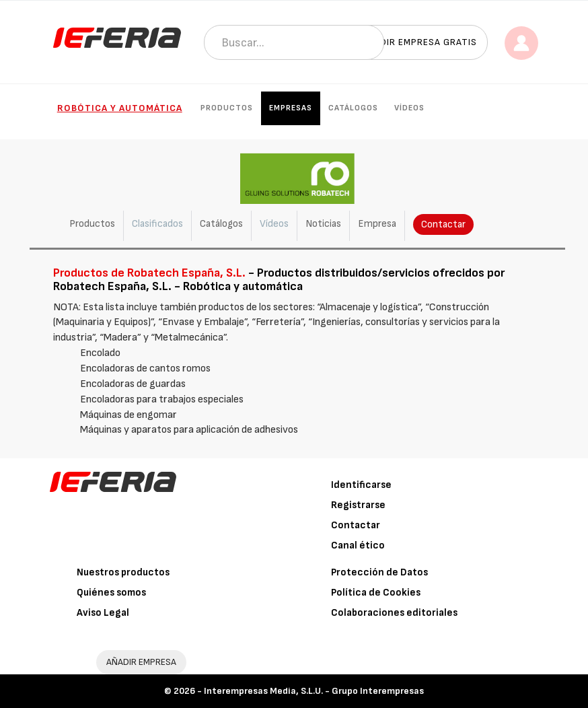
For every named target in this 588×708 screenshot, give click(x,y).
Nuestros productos (123, 572)
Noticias (323, 224)
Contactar (443, 224)
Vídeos (409, 108)
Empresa (377, 224)
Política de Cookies (376, 593)
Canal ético (358, 545)
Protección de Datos (379, 572)
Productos (227, 108)
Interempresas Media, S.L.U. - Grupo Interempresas (314, 691)
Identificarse (361, 485)
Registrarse (358, 505)
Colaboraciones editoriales (394, 613)
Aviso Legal (103, 613)
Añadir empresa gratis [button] (419, 42)
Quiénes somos (111, 593)
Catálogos (353, 108)
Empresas (291, 108)
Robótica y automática (120, 108)
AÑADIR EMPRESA (141, 662)
